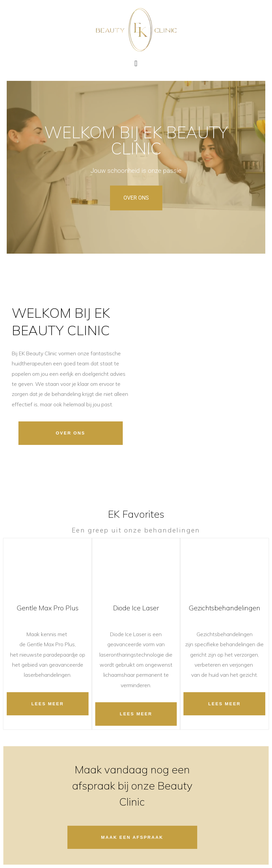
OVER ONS (136, 198)
